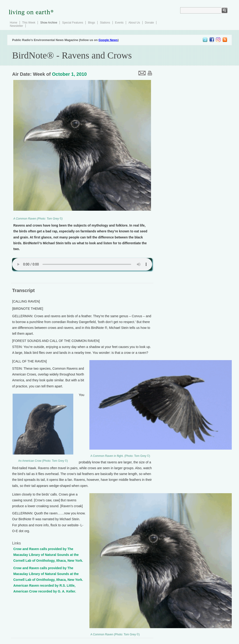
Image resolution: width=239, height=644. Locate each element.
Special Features (73, 23)
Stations (105, 23)
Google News (108, 40)
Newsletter (16, 26)
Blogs (91, 23)
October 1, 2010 (69, 74)
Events (119, 23)
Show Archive (49, 23)
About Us (134, 23)
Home (14, 23)
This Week (29, 23)
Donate (149, 23)
